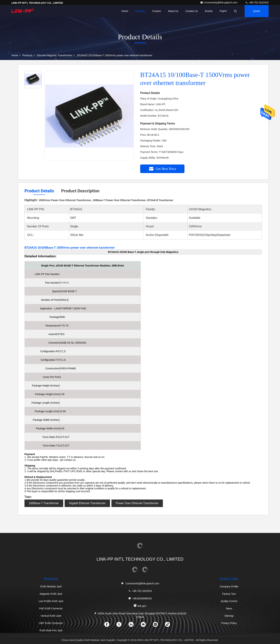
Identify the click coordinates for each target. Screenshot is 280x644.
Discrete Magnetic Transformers (55, 55)
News (229, 608)
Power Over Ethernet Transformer (137, 503)
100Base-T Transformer (44, 503)
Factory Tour (229, 594)
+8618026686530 (140, 598)
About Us (173, 11)
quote (257, 11)
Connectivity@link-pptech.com (219, 3)
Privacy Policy (229, 623)
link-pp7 (140, 606)
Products (140, 11)
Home (125, 11)
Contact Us (192, 11)
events (209, 11)
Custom (157, 11)
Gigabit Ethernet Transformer (87, 503)
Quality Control (229, 601)
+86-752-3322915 (257, 3)
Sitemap (229, 616)
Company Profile (229, 586)
